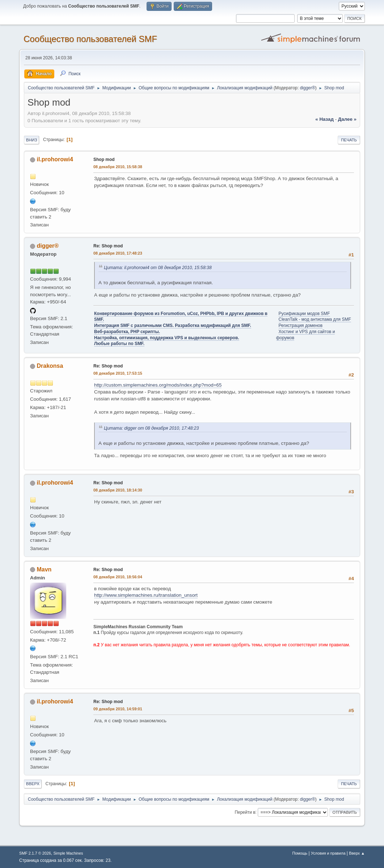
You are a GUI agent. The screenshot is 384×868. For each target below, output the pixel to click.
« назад (324, 119)
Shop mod (104, 159)
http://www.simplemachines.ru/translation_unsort (146, 595)
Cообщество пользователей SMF (90, 39)
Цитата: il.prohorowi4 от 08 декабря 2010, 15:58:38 (158, 268)
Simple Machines (68, 853)
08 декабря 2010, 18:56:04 (118, 577)
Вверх (33, 784)
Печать (349, 140)
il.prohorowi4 (55, 159)
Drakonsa (50, 366)
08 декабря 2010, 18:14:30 (118, 490)
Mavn (44, 569)
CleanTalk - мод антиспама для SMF (315, 319)
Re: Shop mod (108, 246)
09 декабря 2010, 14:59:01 (118, 709)
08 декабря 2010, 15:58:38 (118, 167)
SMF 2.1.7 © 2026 (35, 853)
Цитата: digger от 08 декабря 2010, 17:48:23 (151, 428)
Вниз (31, 140)
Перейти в (245, 812)
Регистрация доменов (301, 325)
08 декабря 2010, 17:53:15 (118, 373)
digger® (308, 88)
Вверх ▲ (357, 853)
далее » (347, 119)
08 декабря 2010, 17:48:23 (118, 253)
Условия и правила (328, 853)
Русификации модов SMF (304, 314)
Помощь (300, 853)
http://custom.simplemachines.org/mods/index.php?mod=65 (158, 385)
